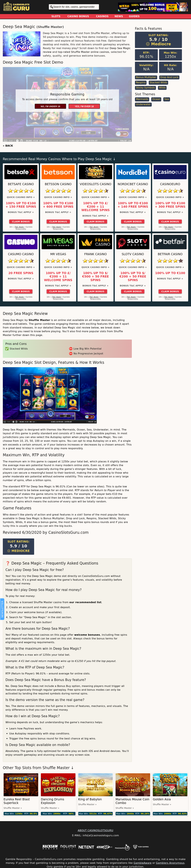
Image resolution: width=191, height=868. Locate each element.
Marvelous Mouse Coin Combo (132, 801)
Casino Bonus (78, 16)
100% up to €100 (170, 273)
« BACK (8, 146)
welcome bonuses (87, 635)
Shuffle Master (50, 27)
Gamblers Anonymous (170, 863)
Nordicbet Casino (133, 184)
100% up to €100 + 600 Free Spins (58, 205)
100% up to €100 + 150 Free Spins (21, 205)
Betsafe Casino (21, 184)
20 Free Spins (21, 273)
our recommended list (85, 602)
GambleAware (143, 863)
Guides (134, 16)
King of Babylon (90, 799)
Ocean (156, 99)
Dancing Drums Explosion (53, 801)
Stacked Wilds (158, 82)
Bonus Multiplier (146, 77)
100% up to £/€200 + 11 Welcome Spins (96, 207)
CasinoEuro (170, 184)
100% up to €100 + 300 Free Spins (170, 205)
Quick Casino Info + (21, 197)
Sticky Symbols (145, 88)
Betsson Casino (58, 184)
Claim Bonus (21, 222)
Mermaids (142, 99)
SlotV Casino (133, 254)
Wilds (162, 88)
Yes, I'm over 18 (84, 106)
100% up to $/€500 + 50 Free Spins (95, 277)
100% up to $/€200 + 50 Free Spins (133, 277)
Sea (167, 99)
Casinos (102, 16)
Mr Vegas (58, 254)
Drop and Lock (169, 77)
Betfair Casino (170, 254)
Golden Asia (162, 799)
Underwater (143, 104)
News (119, 16)
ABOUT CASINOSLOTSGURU (95, 830)
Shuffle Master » (13, 808)
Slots (56, 16)
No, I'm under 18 (50, 106)
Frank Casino (95, 254)
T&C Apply (19, 227)
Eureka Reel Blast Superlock (17, 801)
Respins (141, 82)
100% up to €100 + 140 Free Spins (133, 205)
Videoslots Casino (95, 184)
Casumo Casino (21, 254)
